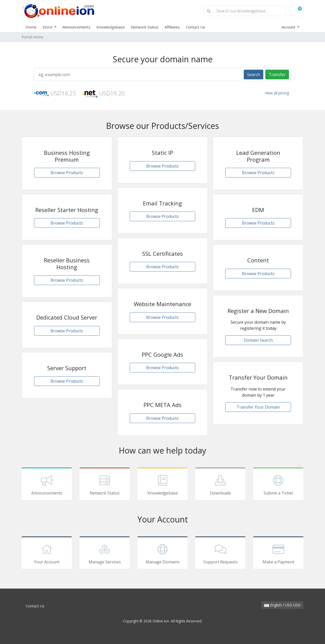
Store (48, 27)
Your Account (47, 553)
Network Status (145, 27)
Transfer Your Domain (258, 407)
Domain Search (258, 340)
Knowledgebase (111, 27)
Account (289, 27)
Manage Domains (162, 553)
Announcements (76, 27)
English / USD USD (282, 605)
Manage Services (105, 553)
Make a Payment (278, 553)
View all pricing (277, 93)
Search (254, 74)
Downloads (220, 485)
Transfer (277, 74)
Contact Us (196, 27)
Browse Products (67, 173)
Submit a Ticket (278, 485)
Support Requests (220, 553)
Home (31, 27)
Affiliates (172, 27)
